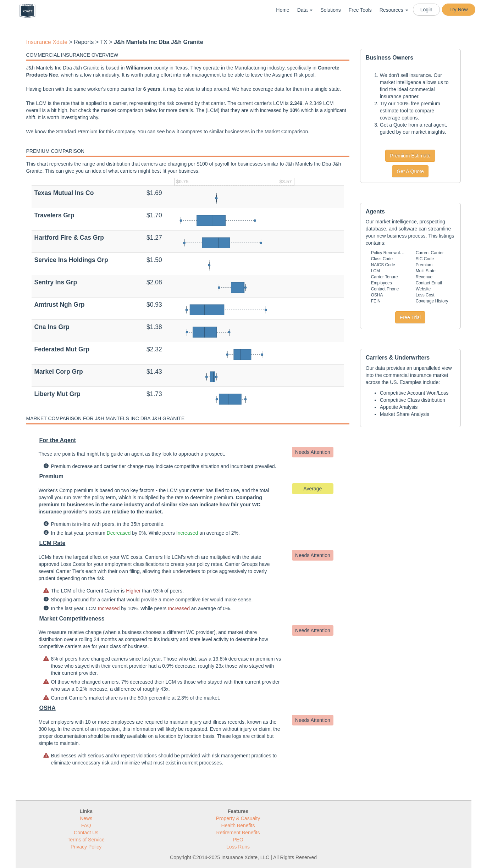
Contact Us (86, 833)
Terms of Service (86, 840)
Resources (394, 10)
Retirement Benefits (238, 833)
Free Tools (360, 10)
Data (305, 10)
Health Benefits (238, 825)
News (86, 818)
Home (283, 10)
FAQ (86, 825)
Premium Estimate (410, 156)
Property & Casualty (238, 818)
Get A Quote (410, 171)
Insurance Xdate (47, 42)
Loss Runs (238, 847)
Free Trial (410, 317)
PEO (238, 840)
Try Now (459, 10)
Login (426, 10)
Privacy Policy (86, 847)
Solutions (331, 10)
